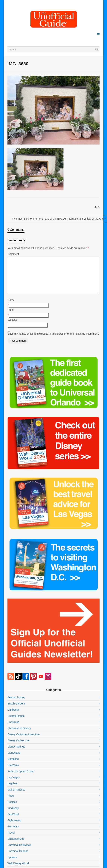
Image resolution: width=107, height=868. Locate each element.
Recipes (12, 802)
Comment (13, 254)
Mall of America (16, 790)
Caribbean (14, 710)
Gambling (13, 759)
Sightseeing (14, 820)
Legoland (13, 783)
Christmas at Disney (19, 728)
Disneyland (14, 753)
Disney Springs (16, 747)
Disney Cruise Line (18, 740)
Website (12, 320)
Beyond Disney (16, 697)
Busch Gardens (17, 704)
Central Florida (16, 716)
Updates (12, 857)
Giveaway (13, 765)
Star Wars (13, 826)
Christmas (13, 722)
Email (11, 310)
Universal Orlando (18, 851)
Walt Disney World (18, 863)
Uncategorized (16, 839)
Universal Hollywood (19, 845)
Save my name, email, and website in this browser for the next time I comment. (53, 334)
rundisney (13, 808)
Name (11, 300)
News (11, 796)
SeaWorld (13, 814)
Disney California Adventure (24, 734)
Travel (11, 833)
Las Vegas (14, 777)
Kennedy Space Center (21, 771)
